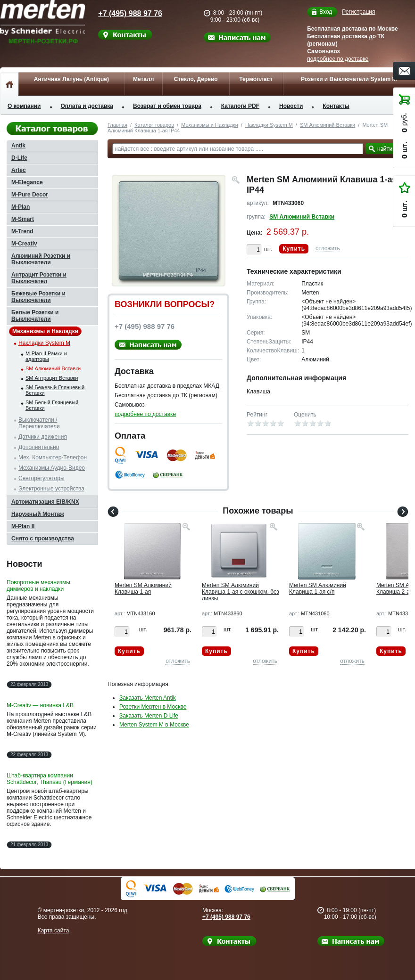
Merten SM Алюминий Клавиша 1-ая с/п (318, 588)
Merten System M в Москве (154, 725)
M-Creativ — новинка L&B (40, 705)
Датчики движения (43, 437)
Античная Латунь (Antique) (71, 79)
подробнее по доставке (338, 59)
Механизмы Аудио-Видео (52, 468)
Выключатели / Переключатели (39, 423)
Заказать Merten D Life (149, 716)
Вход (326, 12)
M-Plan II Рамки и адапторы (46, 356)
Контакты (336, 106)
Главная (117, 125)
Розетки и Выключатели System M (349, 79)
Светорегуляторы (41, 478)
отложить (328, 248)
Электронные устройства (51, 489)
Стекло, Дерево (196, 79)
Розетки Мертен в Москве (153, 707)
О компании (24, 106)
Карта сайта (54, 931)
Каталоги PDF (240, 106)
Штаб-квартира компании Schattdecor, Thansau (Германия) (50, 779)
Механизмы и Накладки (210, 125)
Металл (143, 79)
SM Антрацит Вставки (52, 378)
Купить (294, 249)
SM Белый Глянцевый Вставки (52, 405)
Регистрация (358, 12)
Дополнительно (39, 447)
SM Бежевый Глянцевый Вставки (55, 390)
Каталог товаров (154, 125)
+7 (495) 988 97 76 (124, 13)
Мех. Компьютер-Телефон (53, 457)
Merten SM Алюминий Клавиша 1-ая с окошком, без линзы (241, 592)
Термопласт (256, 79)
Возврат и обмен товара (167, 106)
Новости (291, 106)
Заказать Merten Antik (148, 698)
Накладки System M (269, 125)
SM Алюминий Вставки (328, 125)
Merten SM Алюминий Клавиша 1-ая (143, 588)
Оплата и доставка (87, 106)
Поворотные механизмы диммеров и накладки (38, 586)
